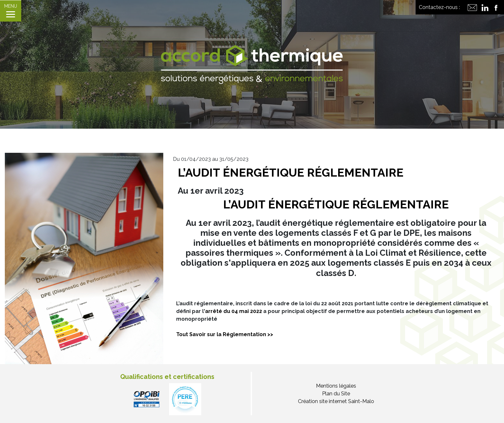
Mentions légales (336, 386)
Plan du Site (336, 394)
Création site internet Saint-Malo (336, 401)
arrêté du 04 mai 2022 (234, 311)
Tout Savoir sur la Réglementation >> (225, 334)
